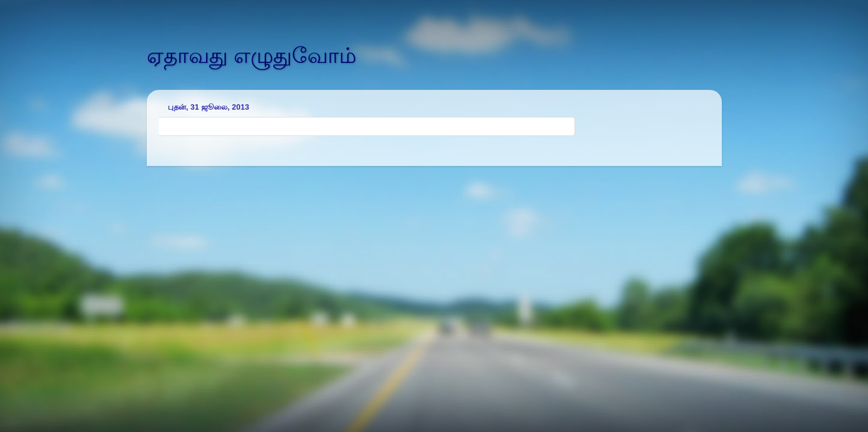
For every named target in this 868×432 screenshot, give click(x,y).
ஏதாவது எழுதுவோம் (252, 55)
